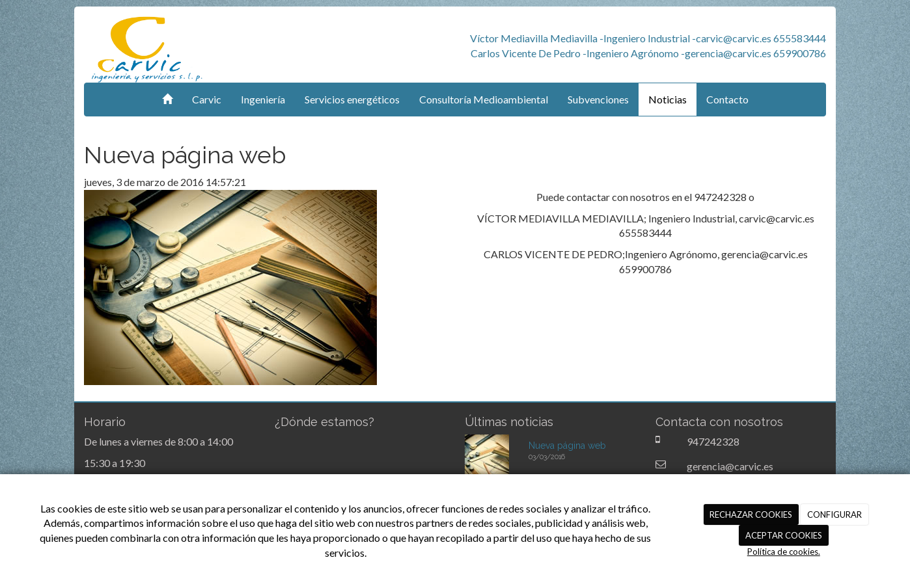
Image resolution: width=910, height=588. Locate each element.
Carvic (207, 99)
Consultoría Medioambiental (484, 99)
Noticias (668, 99)
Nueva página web (567, 446)
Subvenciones (598, 99)
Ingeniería (263, 99)
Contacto (727, 99)
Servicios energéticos (352, 99)
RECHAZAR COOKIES (751, 514)
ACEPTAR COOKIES (784, 535)
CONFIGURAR (834, 514)
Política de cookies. (784, 552)
